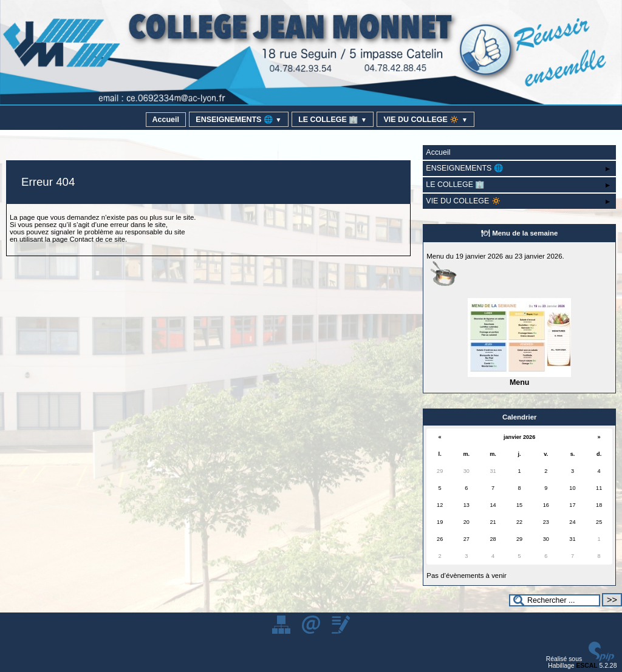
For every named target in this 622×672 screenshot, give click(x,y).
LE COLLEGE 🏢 (333, 120)
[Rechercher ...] (555, 600)
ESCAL (586, 666)
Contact (82, 239)
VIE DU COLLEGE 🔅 (425, 120)
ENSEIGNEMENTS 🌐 (238, 120)
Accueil (166, 120)
